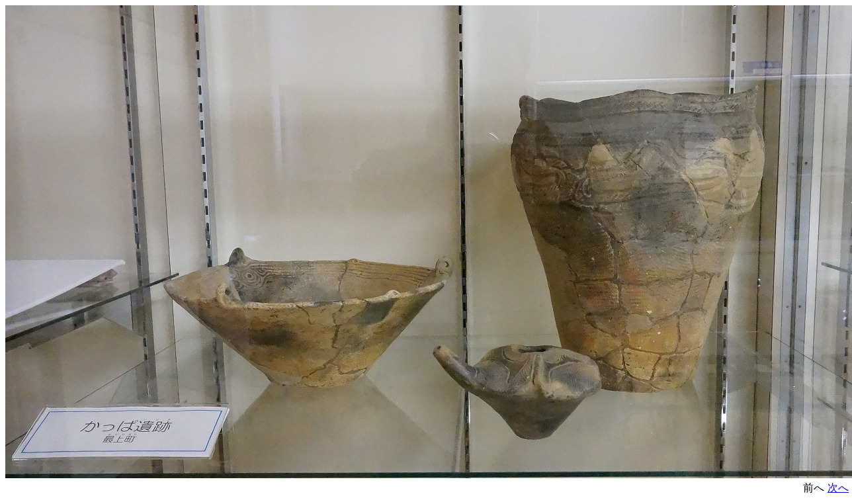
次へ (838, 488)
